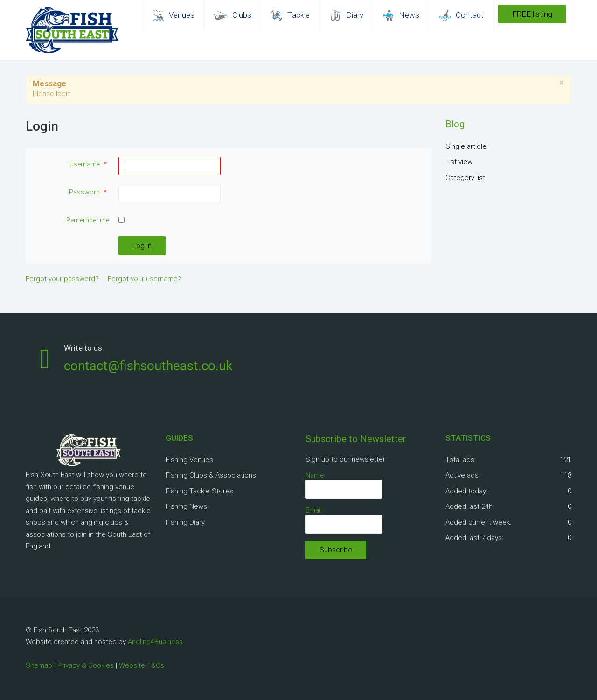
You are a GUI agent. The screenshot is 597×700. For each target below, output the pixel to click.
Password (89, 192)
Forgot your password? (62, 279)
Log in (142, 246)
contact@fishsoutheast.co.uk (148, 366)
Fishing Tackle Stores (199, 491)
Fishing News (186, 506)
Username (89, 164)
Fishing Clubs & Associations (211, 475)
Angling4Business (155, 642)
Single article (466, 146)
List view (459, 162)
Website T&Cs (142, 665)
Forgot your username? (145, 279)
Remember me (88, 220)
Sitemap (39, 665)
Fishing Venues (189, 460)
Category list (465, 178)
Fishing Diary (185, 522)
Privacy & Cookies (86, 665)
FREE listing (532, 14)
